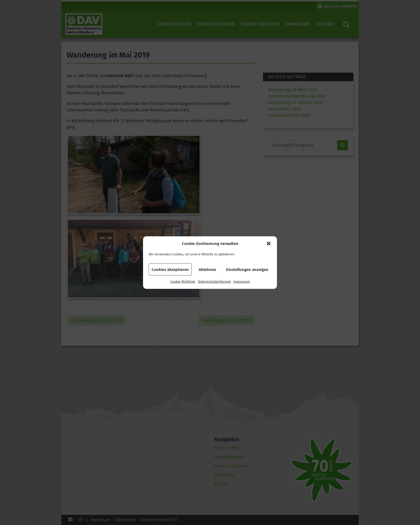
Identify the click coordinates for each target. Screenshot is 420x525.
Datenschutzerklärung (214, 282)
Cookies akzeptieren (170, 269)
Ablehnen (207, 269)
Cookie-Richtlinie (183, 282)
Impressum (242, 282)
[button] (269, 244)
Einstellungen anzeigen (247, 269)
